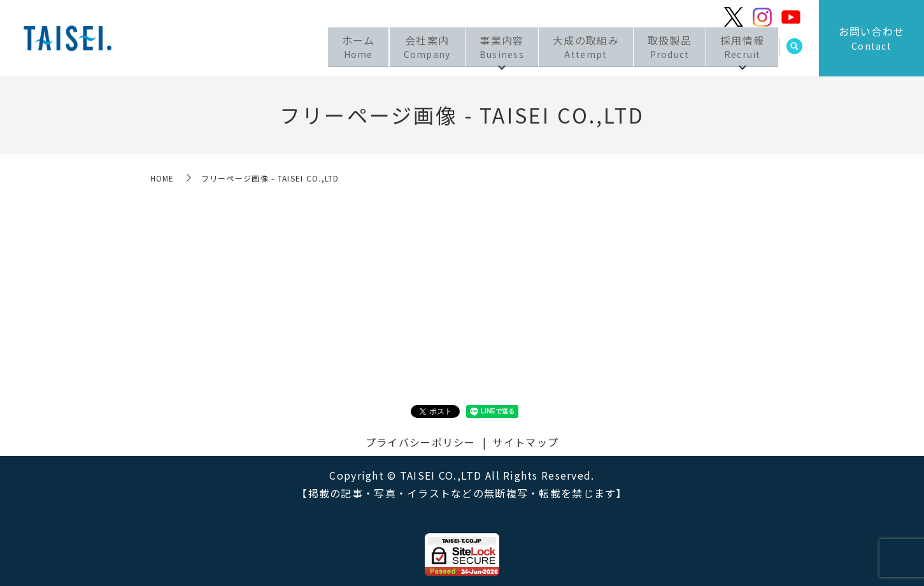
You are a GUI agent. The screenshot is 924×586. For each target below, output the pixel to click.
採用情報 (741, 48)
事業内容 (492, 48)
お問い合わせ (872, 39)
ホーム (344, 48)
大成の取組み (579, 48)
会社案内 (415, 48)
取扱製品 (666, 48)
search (795, 49)
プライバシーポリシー (421, 442)
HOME (162, 178)
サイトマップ (525, 442)
